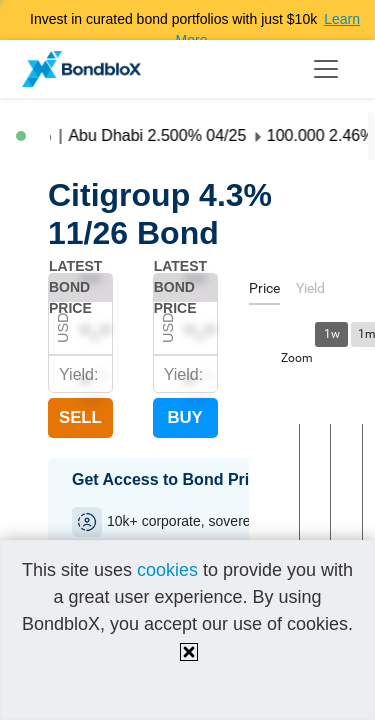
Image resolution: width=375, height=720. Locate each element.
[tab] (264, 291)
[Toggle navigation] (326, 69)
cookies (167, 570)
